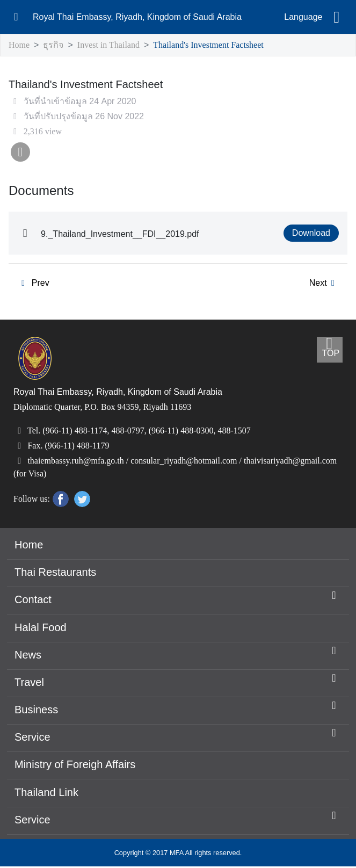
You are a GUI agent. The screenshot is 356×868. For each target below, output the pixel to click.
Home (20, 45)
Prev (33, 284)
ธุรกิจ (53, 45)
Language (303, 17)
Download (311, 234)
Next (324, 284)
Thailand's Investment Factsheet (220, 45)
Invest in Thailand (110, 45)
